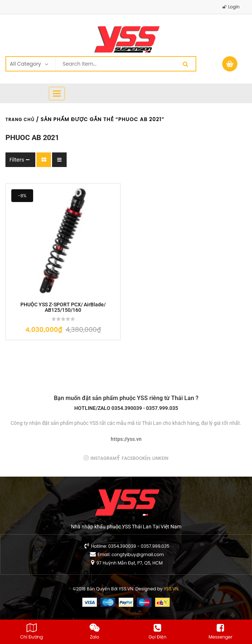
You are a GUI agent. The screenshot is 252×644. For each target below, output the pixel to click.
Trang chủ (20, 119)
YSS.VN (171, 589)
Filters (17, 160)
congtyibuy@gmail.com (138, 554)
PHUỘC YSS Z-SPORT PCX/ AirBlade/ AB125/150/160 (63, 307)
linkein (160, 458)
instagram (104, 458)
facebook (133, 458)
